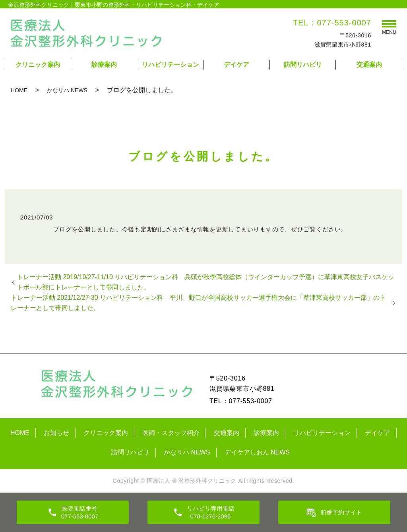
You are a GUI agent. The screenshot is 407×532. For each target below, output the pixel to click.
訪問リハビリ (303, 65)
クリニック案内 (38, 65)
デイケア (236, 65)
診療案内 (104, 65)
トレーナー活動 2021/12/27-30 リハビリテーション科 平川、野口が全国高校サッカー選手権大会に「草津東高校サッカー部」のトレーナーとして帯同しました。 (198, 303)
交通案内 (369, 65)
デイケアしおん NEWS (257, 452)
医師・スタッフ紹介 (171, 433)
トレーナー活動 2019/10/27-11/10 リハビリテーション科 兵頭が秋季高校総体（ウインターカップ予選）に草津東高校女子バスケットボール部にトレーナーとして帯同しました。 (205, 282)
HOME (19, 90)
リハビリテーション (171, 65)
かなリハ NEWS (67, 90)
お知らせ (56, 433)
